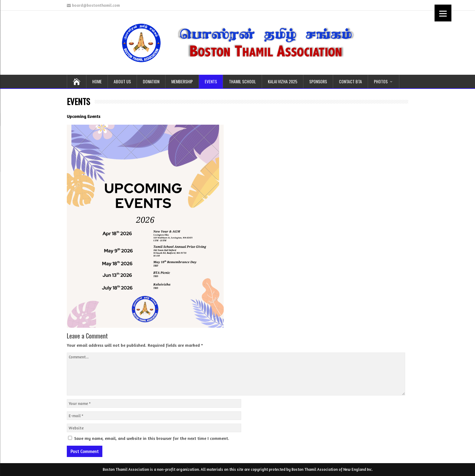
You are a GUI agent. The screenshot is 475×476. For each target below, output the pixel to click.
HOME (97, 81)
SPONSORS (318, 81)
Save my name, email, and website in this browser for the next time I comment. (152, 438)
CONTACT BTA (350, 81)
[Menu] (443, 13)
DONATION (151, 81)
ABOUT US (122, 81)
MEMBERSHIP (182, 81)
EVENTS (211, 81)
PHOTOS (381, 81)
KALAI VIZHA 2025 (283, 81)
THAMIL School (242, 81)
